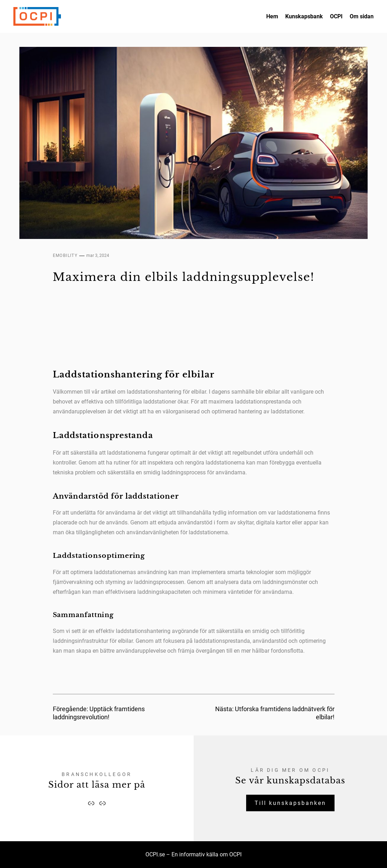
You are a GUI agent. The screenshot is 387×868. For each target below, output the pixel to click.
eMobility (65, 256)
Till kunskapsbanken (290, 803)
